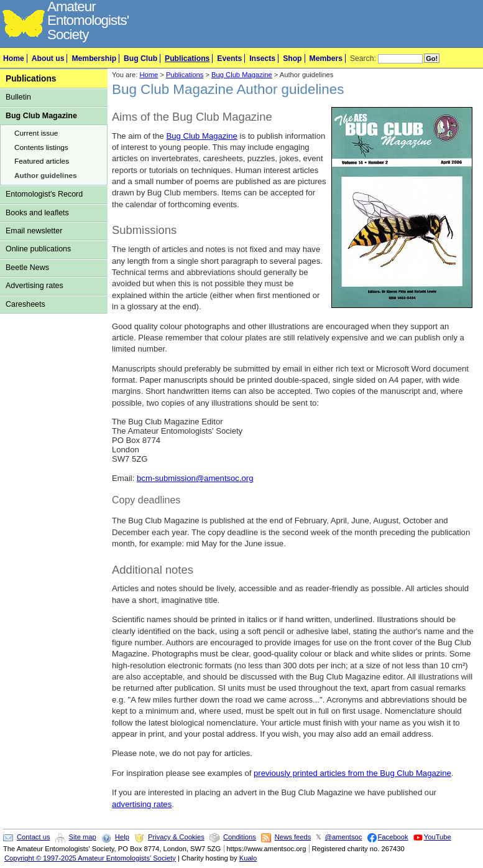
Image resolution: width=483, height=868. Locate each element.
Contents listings (41, 147)
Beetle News (27, 268)
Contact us (33, 837)
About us (48, 58)
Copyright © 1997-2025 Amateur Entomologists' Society (90, 858)
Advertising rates (34, 286)
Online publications (38, 249)
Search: (363, 58)
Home (14, 58)
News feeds (293, 837)
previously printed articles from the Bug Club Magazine (352, 773)
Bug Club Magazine (41, 116)
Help (122, 837)
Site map (83, 837)
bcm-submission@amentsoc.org (195, 478)
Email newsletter (34, 231)
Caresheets (25, 304)
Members (326, 58)
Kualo (248, 858)
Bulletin (18, 97)
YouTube (438, 837)
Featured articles (42, 161)
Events (229, 58)
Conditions (240, 837)
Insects (262, 58)
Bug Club (140, 58)
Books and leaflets (37, 213)
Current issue (36, 133)
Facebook (393, 837)
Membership (94, 58)
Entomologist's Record (44, 194)
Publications (187, 58)
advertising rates (142, 804)
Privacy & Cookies (176, 837)
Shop (292, 58)
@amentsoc (344, 837)
